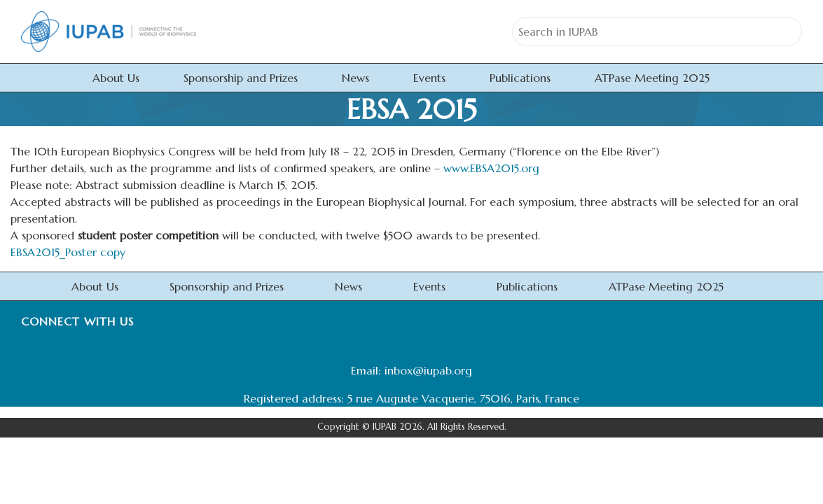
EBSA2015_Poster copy (68, 252)
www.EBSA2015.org (491, 168)
